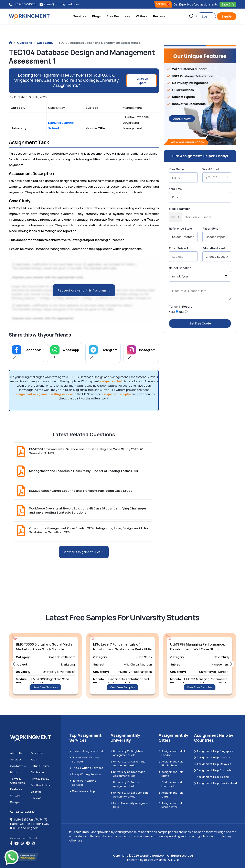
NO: (182, 312)
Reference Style (180, 228)
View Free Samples (45, 687)
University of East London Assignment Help (129, 795)
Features (16, 789)
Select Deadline (180, 268)
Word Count (211, 169)
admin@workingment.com (59, 4)
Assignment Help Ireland (211, 777)
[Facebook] (11, 843)
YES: (172, 312)
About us (16, 753)
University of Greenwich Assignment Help (128, 774)
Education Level (214, 248)
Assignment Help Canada (212, 757)
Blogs (96, 16)
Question (37, 753)
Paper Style (210, 228)
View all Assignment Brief (84, 552)
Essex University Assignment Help (131, 805)
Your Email (176, 189)
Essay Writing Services (86, 774)
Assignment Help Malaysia (213, 764)
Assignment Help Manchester (171, 805)
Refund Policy (40, 766)
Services (80, 16)
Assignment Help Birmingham (171, 763)
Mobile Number (179, 209)
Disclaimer (37, 772)
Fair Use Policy (40, 785)
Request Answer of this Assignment (84, 290)
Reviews (159, 16)
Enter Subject (179, 248)
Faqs (34, 759)
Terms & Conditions (18, 781)
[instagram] (33, 843)
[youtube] (17, 843)
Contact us (18, 766)
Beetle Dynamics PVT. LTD (162, 860)
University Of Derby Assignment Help (125, 784)
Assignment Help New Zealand (215, 783)
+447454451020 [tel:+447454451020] (22, 4)
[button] (192, 16)
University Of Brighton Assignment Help (127, 753)
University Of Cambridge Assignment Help (128, 763)
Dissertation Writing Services (84, 759)
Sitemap (36, 792)
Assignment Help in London (173, 753)
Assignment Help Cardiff (171, 795)
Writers (141, 16)
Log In (206, 16)
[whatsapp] (22, 843)
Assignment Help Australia (213, 770)
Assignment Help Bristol (171, 774)
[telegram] (28, 843)
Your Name (176, 169)
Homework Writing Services (83, 783)
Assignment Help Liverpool (171, 784)
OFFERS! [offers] (163, 4)
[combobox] (175, 217)
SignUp (227, 16)
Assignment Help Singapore (214, 751)
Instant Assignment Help (87, 751)
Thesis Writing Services (86, 768)
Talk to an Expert (141, 81)
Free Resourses (118, 16)
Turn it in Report (180, 306)
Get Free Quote (200, 323)
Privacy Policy (40, 779)
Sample (15, 802)
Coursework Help (82, 791)
